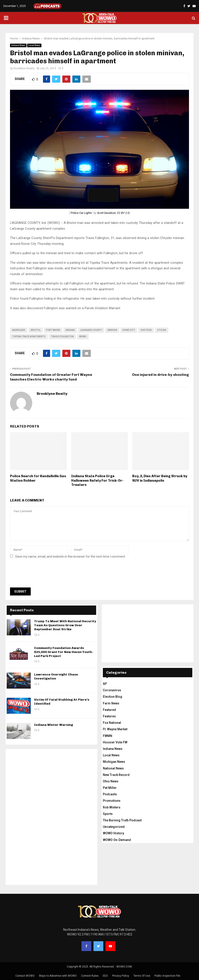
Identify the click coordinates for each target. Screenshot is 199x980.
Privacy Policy (121, 976)
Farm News (111, 703)
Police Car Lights (81, 213)
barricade (19, 330)
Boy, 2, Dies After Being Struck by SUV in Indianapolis (160, 478)
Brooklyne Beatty (24, 68)
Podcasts (110, 794)
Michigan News (114, 762)
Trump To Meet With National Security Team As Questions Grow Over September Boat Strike (65, 625)
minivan (112, 330)
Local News (34, 45)
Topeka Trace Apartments (29, 337)
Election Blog (113, 697)
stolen (162, 330)
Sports (108, 814)
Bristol (36, 330)
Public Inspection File (167, 976)
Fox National (112, 723)
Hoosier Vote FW (115, 742)
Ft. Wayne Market (115, 729)
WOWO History (113, 833)
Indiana (70, 330)
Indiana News (18, 45)
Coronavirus (112, 690)
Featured (109, 710)
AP (105, 684)
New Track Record (116, 775)
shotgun (146, 330)
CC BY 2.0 (123, 213)
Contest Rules (90, 976)
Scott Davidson (106, 213)
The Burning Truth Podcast (122, 820)
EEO (105, 976)
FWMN (108, 736)
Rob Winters (112, 807)
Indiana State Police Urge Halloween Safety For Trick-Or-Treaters (97, 480)
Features (109, 716)
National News (113, 768)
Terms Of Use (142, 976)
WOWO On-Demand (117, 840)
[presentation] (44, 574)
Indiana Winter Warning (54, 725)
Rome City (129, 330)
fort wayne (53, 330)
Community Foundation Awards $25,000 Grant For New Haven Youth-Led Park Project (64, 652)
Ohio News (111, 781)
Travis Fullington (62, 337)
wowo (83, 337)
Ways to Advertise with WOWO (58, 976)
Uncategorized (114, 827)
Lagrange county (91, 330)
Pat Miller (110, 788)
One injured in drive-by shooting (160, 375)
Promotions (112, 801)
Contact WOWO (25, 976)
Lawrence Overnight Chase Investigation (56, 676)
